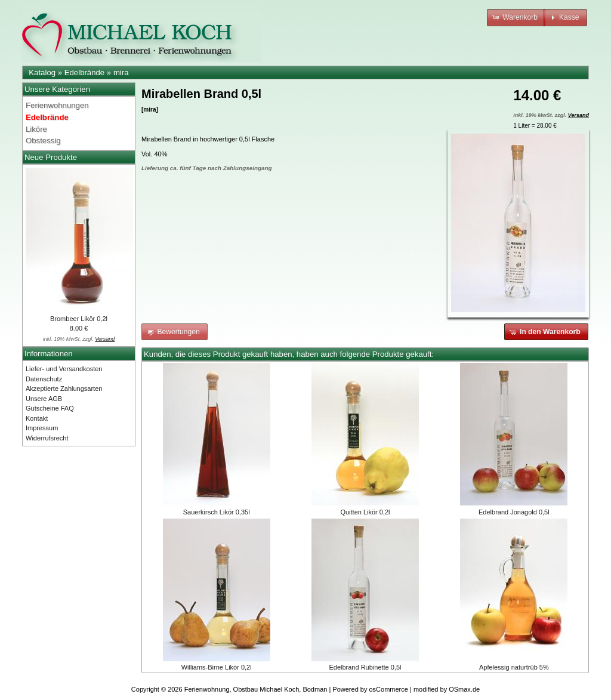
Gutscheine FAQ (50, 408)
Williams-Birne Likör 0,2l (217, 667)
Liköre (36, 129)
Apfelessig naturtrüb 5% (514, 667)
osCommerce (389, 689)
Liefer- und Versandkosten (64, 369)
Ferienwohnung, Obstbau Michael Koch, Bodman (256, 689)
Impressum (42, 428)
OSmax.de (464, 689)
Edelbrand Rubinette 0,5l (365, 667)
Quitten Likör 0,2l (365, 512)
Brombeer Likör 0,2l (79, 319)
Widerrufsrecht (47, 438)
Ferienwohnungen (57, 105)
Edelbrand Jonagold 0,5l (514, 512)
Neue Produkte (51, 157)
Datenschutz (44, 379)
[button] (516, 18)
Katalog (42, 73)
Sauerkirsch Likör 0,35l (217, 512)
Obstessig (43, 141)
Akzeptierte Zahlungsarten (64, 388)
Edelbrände (84, 73)
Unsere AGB (44, 399)
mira (121, 73)
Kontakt (37, 418)
